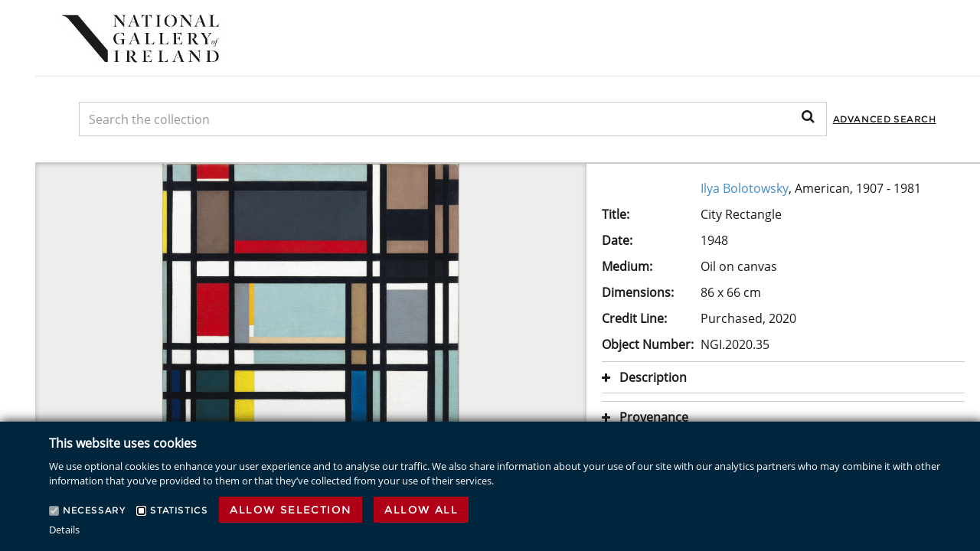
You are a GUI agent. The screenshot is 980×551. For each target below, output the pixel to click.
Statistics (179, 510)
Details (64, 530)
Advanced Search (885, 119)
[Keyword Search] (453, 119)
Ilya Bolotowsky (745, 188)
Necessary (94, 510)
